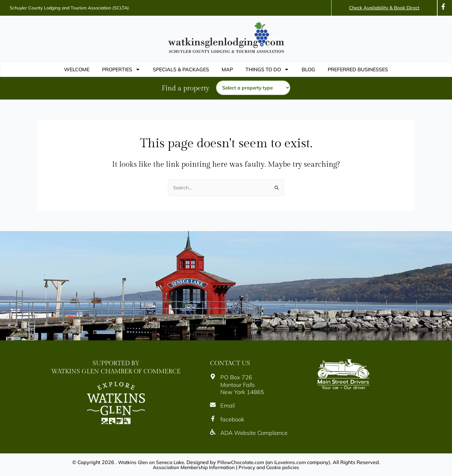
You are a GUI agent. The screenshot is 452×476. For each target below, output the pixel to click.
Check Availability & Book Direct (384, 8)
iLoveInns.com (292, 462)
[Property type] (253, 88)
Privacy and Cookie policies (271, 467)
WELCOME (77, 69)
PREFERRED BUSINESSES (358, 69)
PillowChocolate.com (242, 462)
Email (228, 406)
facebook (232, 419)
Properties (121, 69)
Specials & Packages (181, 69)
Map (227, 69)
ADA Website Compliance (254, 433)
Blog (308, 69)
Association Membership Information (192, 467)
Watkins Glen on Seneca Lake (149, 462)
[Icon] (443, 7)
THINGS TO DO (267, 69)
